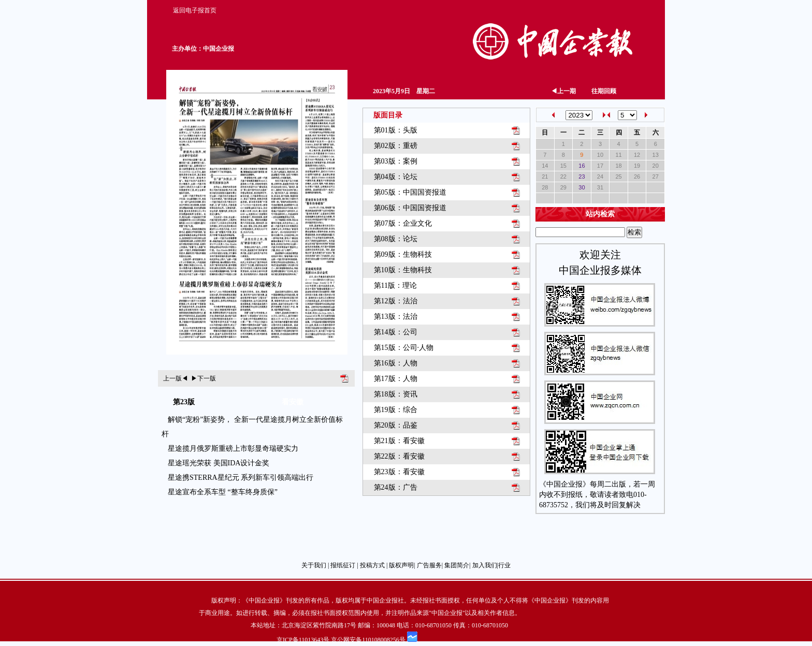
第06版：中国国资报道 (410, 208)
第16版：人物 (396, 363)
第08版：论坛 (396, 239)
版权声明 (401, 565)
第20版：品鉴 (396, 425)
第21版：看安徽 (399, 441)
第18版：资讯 (396, 394)
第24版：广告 (396, 487)
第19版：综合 (396, 410)
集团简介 (457, 565)
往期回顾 (604, 91)
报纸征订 (343, 565)
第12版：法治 (396, 301)
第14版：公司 (396, 332)
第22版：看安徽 (399, 456)
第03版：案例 (396, 161)
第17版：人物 (396, 379)
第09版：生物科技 (403, 254)
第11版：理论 (395, 285)
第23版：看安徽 (399, 472)
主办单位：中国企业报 (203, 49)
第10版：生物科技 (403, 270)
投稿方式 (372, 565)
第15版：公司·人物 (404, 348)
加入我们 (485, 565)
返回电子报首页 (195, 10)
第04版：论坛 (396, 177)
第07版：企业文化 (403, 223)
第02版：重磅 (396, 146)
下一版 (204, 378)
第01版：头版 (396, 130)
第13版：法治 (396, 317)
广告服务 (429, 565)
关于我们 (314, 565)
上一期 (563, 91)
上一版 (176, 378)
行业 (504, 565)
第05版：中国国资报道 (410, 192)
